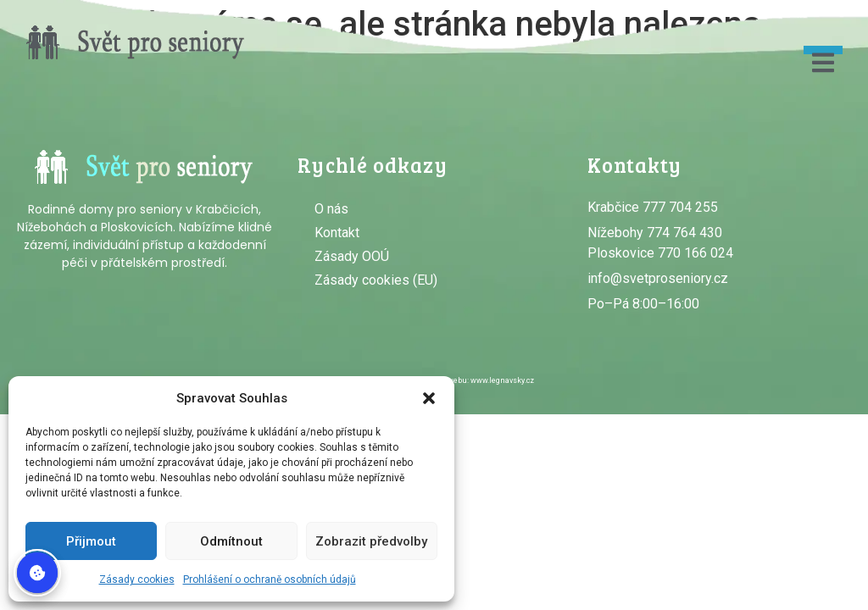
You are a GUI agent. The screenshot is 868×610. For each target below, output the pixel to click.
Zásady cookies (137, 579)
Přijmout (91, 541)
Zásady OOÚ (352, 256)
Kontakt (337, 233)
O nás (331, 209)
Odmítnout (231, 541)
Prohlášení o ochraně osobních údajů (270, 579)
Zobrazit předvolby (371, 541)
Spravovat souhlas (37, 573)
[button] (429, 398)
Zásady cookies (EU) (376, 280)
